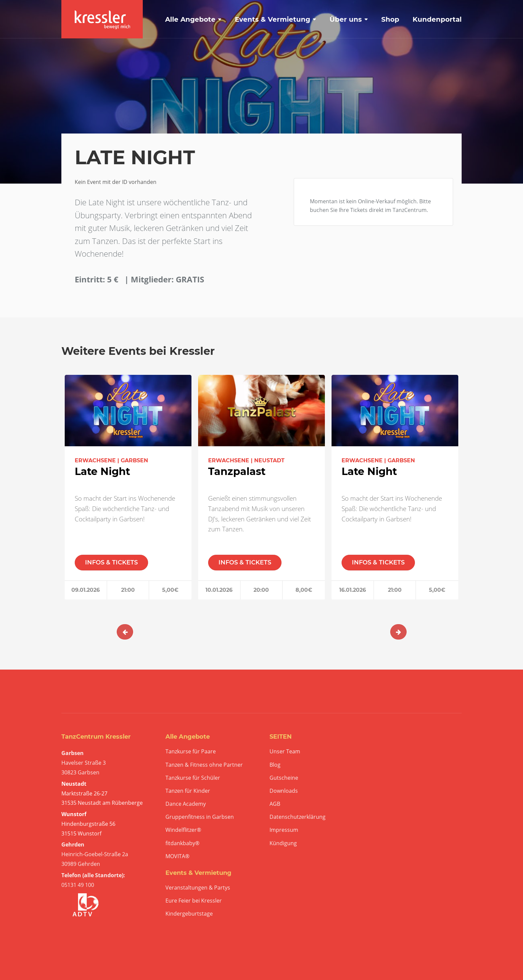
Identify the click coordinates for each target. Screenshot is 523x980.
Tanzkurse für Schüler (193, 778)
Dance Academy (186, 804)
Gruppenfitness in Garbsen (200, 817)
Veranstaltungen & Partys (198, 888)
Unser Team (285, 752)
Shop (390, 19)
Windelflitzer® (183, 830)
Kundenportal (437, 19)
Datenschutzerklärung (298, 817)
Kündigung (283, 843)
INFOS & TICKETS (111, 562)
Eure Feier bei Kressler (194, 901)
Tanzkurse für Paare (191, 752)
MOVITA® (177, 856)
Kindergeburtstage (189, 914)
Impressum (284, 830)
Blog (275, 765)
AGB (275, 804)
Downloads (284, 791)
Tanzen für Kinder (188, 791)
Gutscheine (284, 778)
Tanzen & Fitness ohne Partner (204, 765)
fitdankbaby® (182, 843)
